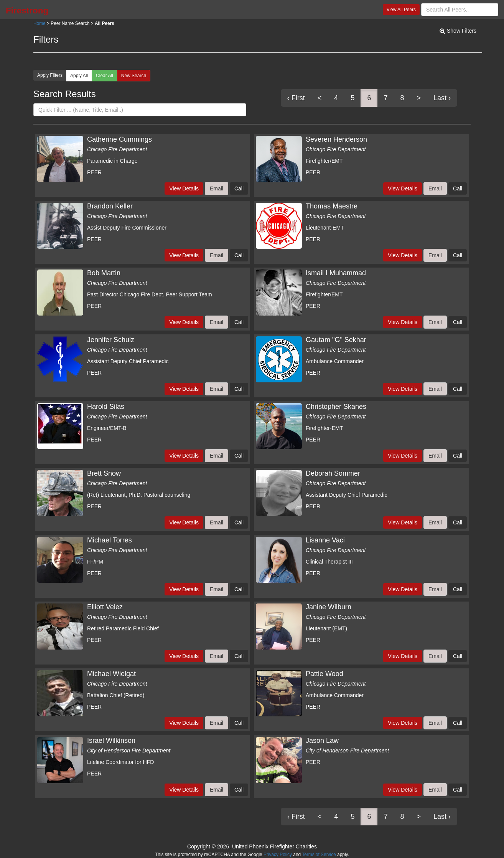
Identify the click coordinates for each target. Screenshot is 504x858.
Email (217, 188)
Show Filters (462, 31)
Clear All (105, 76)
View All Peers (401, 10)
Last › (442, 98)
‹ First (296, 98)
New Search (134, 76)
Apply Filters (50, 75)
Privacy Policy (278, 855)
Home (40, 23)
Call (239, 188)
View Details (184, 188)
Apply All (79, 76)
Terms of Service (319, 855)
